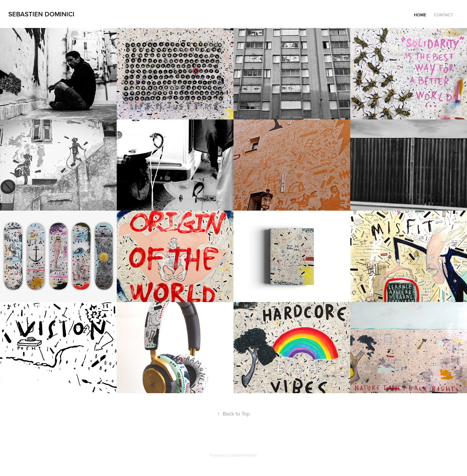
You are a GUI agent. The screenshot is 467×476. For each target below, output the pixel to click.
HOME (420, 15)
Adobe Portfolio (244, 455)
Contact (443, 15)
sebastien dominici (41, 14)
